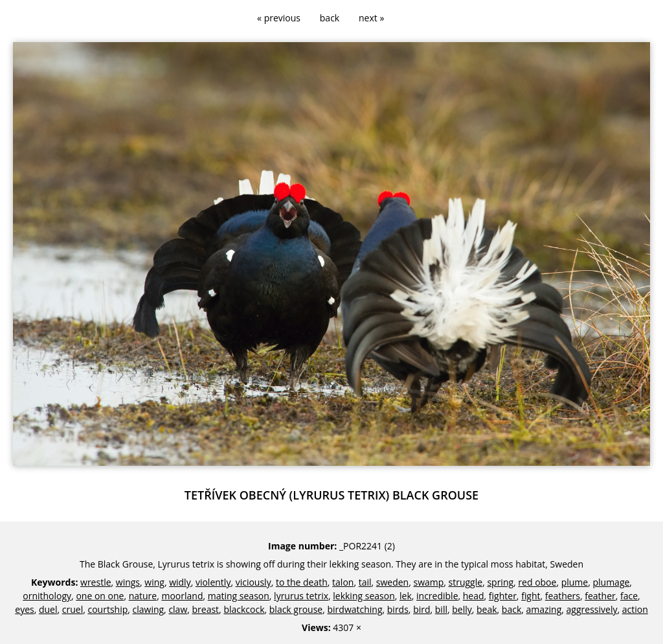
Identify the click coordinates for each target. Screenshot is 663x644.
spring (500, 582)
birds (398, 609)
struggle (466, 582)
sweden (392, 582)
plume (575, 582)
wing (154, 582)
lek (406, 596)
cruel (73, 609)
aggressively (592, 609)
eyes (24, 609)
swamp (428, 582)
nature (143, 596)
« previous (279, 18)
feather (600, 596)
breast (206, 609)
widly (180, 582)
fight (531, 596)
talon (343, 582)
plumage (611, 582)
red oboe (537, 582)
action (635, 609)
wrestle (96, 582)
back (330, 18)
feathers (563, 596)
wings (128, 582)
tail (365, 582)
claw (178, 609)
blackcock (244, 609)
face (629, 596)
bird (421, 609)
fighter (503, 596)
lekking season (364, 596)
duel (48, 609)
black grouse (296, 609)
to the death (302, 582)
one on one (100, 596)
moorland (182, 596)
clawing (149, 609)
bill (441, 609)
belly (462, 609)
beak (487, 609)
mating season (239, 596)
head (474, 596)
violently (213, 582)
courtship (107, 609)
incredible (437, 596)
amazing (544, 609)
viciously (253, 582)
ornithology (47, 596)
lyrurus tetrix (301, 596)
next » (371, 18)
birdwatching (355, 609)
